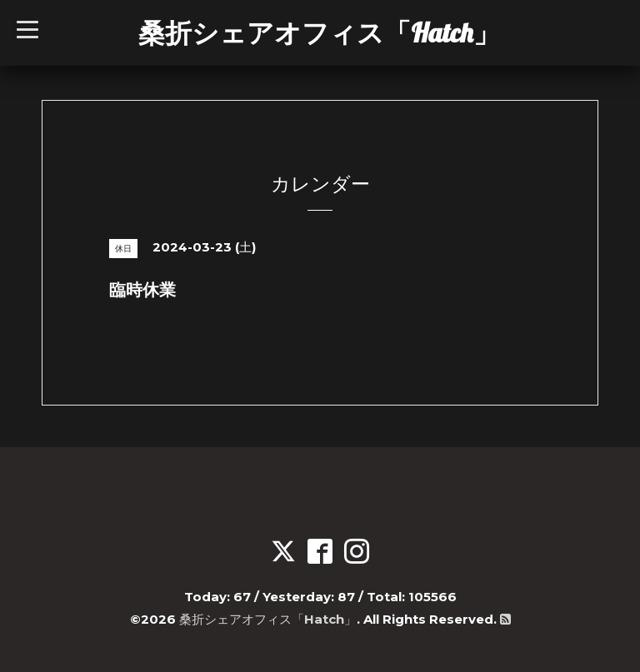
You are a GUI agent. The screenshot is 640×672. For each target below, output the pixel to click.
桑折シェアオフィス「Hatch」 (319, 32)
